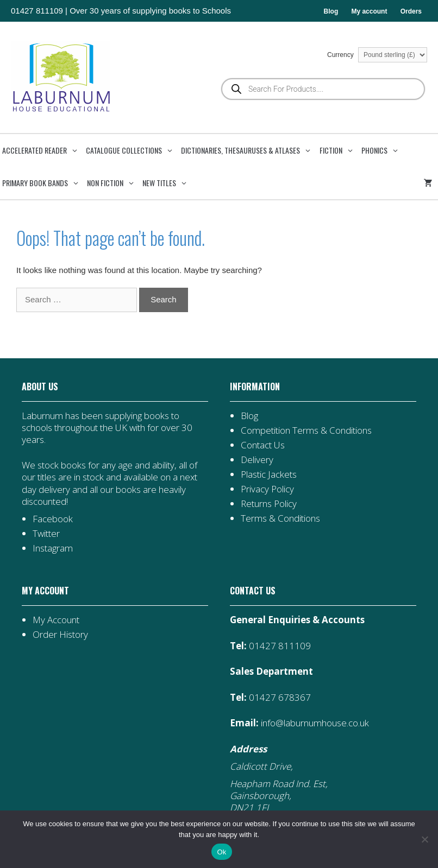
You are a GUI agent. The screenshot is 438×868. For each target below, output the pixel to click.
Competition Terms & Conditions (306, 430)
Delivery (257, 460)
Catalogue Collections (132, 150)
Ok (221, 852)
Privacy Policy (267, 489)
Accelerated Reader (43, 150)
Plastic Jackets (269, 474)
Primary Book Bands (43, 183)
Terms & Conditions (280, 518)
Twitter (46, 533)
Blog (331, 11)
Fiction (339, 150)
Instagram (53, 548)
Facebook (53, 519)
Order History (60, 634)
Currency (377, 55)
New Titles (168, 183)
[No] (424, 839)
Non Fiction (114, 183)
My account (369, 11)
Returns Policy (269, 503)
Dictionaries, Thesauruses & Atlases (249, 150)
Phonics (383, 150)
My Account (56, 620)
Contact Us (263, 445)
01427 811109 (37, 11)
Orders (411, 11)
